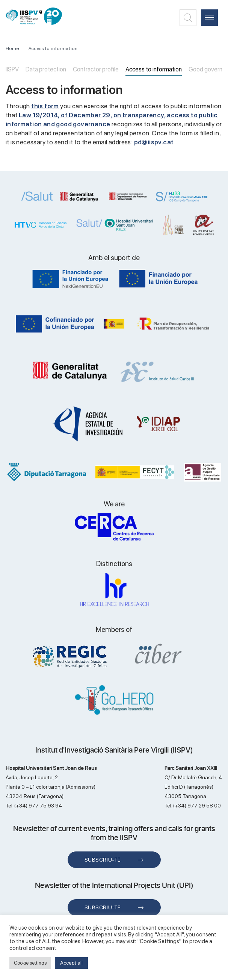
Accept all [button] (71, 963)
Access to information (53, 48)
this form (45, 106)
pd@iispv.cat (154, 142)
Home (12, 48)
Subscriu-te (103, 860)
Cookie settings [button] (30, 963)
